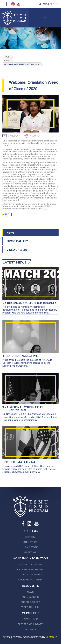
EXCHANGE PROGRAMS (30, 569)
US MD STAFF (30, 547)
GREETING (30, 552)
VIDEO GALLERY (17, 250)
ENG (45, 4)
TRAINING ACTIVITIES (30, 580)
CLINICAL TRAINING (30, 574)
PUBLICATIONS (30, 597)
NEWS (11, 233)
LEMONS (52, 637)
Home (7, 57)
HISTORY (30, 537)
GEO (52, 4)
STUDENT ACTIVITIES (30, 564)
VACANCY (30, 629)
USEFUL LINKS (30, 619)
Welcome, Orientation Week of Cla (22, 64)
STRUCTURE (30, 542)
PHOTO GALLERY (17, 241)
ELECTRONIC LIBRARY (30, 624)
